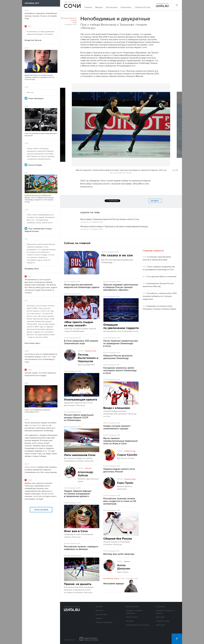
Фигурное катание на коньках (69, 19)
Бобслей (88, 468)
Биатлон (127, 561)
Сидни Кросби (127, 455)
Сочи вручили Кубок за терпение (161, 277)
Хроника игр (32, 3)
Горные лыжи (101, 614)
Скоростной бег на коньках (137, 625)
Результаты (126, 7)
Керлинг (99, 618)
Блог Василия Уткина (111, 579)
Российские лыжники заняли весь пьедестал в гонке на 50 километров (120, 501)
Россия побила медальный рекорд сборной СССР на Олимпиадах (79, 418)
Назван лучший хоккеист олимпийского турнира (117, 427)
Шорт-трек (160, 625)
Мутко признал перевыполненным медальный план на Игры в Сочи (120, 441)
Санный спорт (132, 617)
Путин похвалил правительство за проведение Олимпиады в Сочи (121, 343)
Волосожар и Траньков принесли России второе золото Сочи (110, 219)
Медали (99, 7)
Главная (88, 7)
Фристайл (160, 617)
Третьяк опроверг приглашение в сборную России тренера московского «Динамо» (121, 287)
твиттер (48, 198)
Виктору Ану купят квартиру (119, 554)
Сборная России (142, 7)
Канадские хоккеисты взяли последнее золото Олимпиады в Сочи (120, 370)
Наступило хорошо (114, 584)
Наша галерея (31, 467)
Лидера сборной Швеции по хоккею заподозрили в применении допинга (78, 494)
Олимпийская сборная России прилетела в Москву (158, 285)
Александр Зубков (85, 474)
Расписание (112, 7)
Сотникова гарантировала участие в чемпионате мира (157, 258)
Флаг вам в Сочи (76, 531)
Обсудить (155, 201)
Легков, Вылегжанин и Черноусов (88, 358)
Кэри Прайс (125, 483)
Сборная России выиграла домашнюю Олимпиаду (118, 357)
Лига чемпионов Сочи (80, 455)
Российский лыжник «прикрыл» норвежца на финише (81, 548)
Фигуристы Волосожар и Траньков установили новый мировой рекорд (114, 226)
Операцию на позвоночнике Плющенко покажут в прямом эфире (159, 308)
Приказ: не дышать (78, 584)
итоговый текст (35, 425)
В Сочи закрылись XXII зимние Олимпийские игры (81, 342)
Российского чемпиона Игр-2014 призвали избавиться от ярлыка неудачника (160, 296)
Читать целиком (41, 510)
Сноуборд (160, 607)
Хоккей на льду (130, 451)
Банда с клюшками (117, 408)
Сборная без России (118, 539)
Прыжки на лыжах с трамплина (134, 612)
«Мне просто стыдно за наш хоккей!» (79, 324)
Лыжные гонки (91, 351)
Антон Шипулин (124, 567)
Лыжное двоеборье (104, 622)
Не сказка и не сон (117, 255)
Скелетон (130, 621)
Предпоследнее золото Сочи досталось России (119, 470)
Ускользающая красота (80, 399)
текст (50, 357)
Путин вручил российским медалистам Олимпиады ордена (82, 286)
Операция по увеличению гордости (121, 326)
